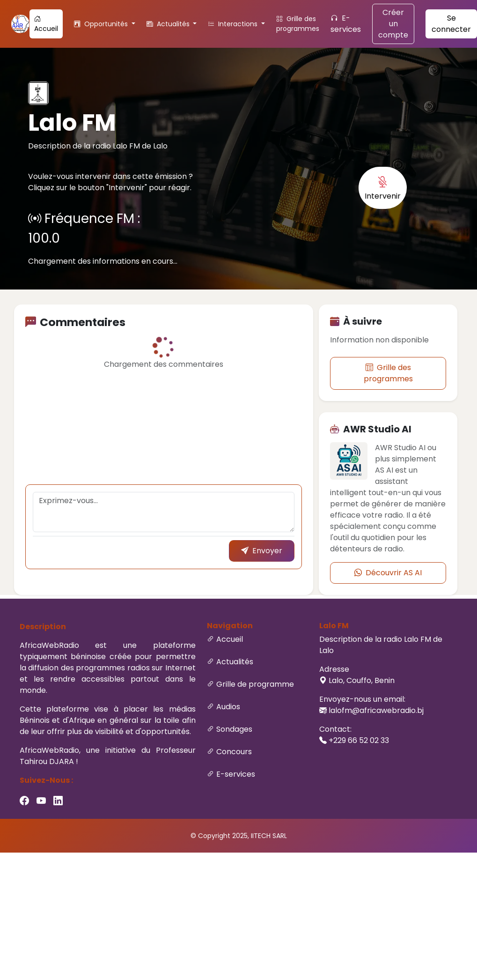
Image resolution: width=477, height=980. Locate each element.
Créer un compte (393, 24)
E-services (346, 24)
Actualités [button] (169, 24)
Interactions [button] (234, 24)
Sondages (234, 729)
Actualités (235, 662)
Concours (234, 752)
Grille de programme (255, 684)
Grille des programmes (298, 24)
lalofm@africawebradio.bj (376, 710)
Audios (228, 707)
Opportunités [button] (102, 24)
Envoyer (262, 551)
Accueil (46, 24)
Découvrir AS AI (388, 573)
